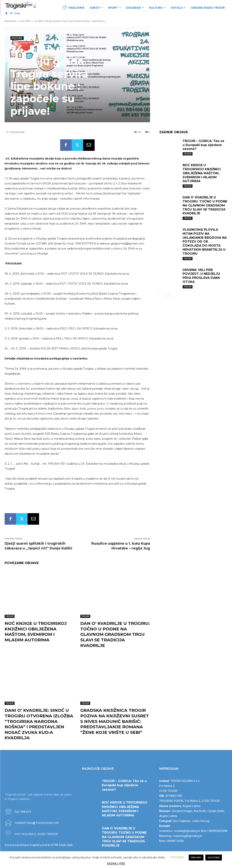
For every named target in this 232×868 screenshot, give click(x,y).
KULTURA (25, 21)
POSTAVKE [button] (177, 857)
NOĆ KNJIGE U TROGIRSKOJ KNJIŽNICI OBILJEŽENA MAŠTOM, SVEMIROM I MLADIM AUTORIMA (36, 632)
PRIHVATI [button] (196, 858)
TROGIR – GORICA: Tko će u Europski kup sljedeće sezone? (203, 145)
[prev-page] (162, 295)
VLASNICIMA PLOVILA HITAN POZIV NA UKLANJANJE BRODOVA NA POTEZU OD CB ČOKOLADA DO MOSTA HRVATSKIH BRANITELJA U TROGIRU (205, 242)
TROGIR (10, 616)
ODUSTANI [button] (214, 858)
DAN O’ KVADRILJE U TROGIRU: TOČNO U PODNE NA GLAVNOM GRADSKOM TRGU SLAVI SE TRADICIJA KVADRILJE (115, 634)
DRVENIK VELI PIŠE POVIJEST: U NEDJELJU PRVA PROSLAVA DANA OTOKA (201, 276)
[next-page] (168, 295)
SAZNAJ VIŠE (116, 864)
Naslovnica (11, 21)
